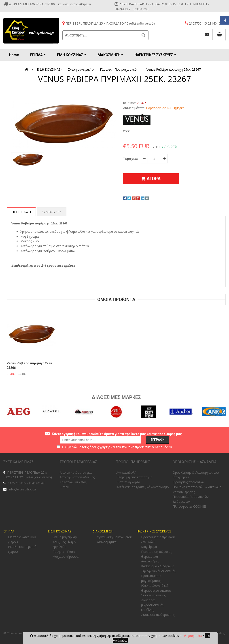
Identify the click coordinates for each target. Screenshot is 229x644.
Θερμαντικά (149, 556)
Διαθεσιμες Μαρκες (116, 397)
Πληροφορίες (192, 636)
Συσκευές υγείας (153, 595)
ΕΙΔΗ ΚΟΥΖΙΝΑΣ (50, 70)
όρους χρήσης (100, 447)
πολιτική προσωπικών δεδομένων (147, 447)
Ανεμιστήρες (150, 561)
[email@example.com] (101, 440)
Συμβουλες (52, 212)
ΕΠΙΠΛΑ (9, 531)
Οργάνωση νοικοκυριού (114, 537)
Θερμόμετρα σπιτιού (156, 590)
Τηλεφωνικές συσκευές (158, 571)
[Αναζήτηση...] (101, 35)
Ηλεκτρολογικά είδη (156, 586)
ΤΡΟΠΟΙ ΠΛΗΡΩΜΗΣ (133, 462)
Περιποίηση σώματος (156, 552)
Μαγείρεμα (149, 547)
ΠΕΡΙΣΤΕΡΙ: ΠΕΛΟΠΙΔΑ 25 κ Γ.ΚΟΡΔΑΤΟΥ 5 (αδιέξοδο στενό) (28, 475)
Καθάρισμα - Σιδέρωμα (158, 566)
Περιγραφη (21, 212)
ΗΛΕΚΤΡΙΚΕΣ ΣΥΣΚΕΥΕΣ (154, 531)
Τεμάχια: (130, 159)
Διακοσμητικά (107, 542)
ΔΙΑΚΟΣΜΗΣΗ (103, 531)
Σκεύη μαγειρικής (82, 70)
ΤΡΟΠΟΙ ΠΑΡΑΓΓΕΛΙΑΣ (78, 462)
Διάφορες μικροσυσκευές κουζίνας (152, 605)
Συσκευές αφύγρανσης (158, 615)
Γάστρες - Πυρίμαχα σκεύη (120, 70)
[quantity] (154, 159)
